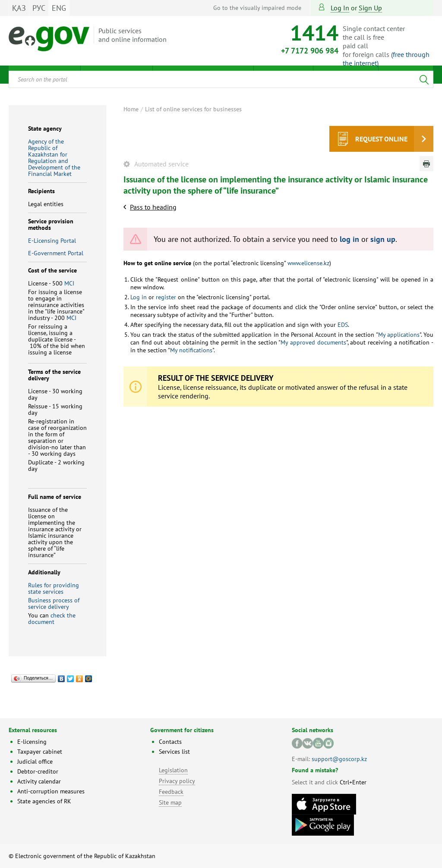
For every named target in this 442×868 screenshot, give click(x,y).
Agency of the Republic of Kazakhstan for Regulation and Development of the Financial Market (54, 158)
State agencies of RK (44, 801)
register (166, 297)
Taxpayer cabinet (40, 752)
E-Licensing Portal (52, 241)
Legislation (173, 770)
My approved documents (313, 342)
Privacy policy (177, 781)
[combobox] (221, 79)
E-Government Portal (56, 253)
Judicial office (35, 761)
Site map (170, 802)
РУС (39, 8)
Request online (381, 139)
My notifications (191, 350)
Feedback (171, 792)
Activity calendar (39, 781)
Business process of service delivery (54, 603)
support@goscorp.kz (339, 759)
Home (131, 109)
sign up (370, 8)
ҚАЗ (19, 8)
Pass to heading (153, 207)
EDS (343, 325)
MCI (69, 283)
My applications (399, 335)
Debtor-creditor (38, 771)
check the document (52, 619)
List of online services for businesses (193, 109)
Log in (340, 8)
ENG (59, 8)
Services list (174, 752)
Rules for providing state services (54, 588)
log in (349, 239)
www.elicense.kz (308, 263)
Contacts (170, 742)
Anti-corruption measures (51, 791)
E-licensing (32, 742)
